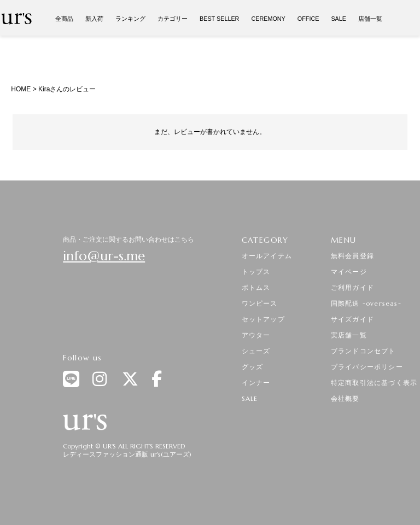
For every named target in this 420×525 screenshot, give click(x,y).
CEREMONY (268, 19)
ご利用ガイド (352, 287)
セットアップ (263, 319)
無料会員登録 (352, 256)
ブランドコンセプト (363, 351)
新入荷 (94, 19)
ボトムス (256, 287)
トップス (256, 272)
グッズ (253, 367)
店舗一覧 (370, 19)
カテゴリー (173, 19)
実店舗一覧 (349, 335)
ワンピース (260, 303)
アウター (256, 335)
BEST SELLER (219, 19)
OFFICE (308, 19)
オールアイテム (267, 256)
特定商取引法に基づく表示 (374, 383)
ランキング (130, 19)
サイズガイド (352, 319)
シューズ (256, 351)
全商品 (64, 19)
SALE (339, 19)
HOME (21, 89)
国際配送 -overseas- (366, 303)
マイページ (349, 272)
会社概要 (345, 398)
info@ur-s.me (104, 256)
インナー (256, 383)
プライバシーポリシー (367, 367)
